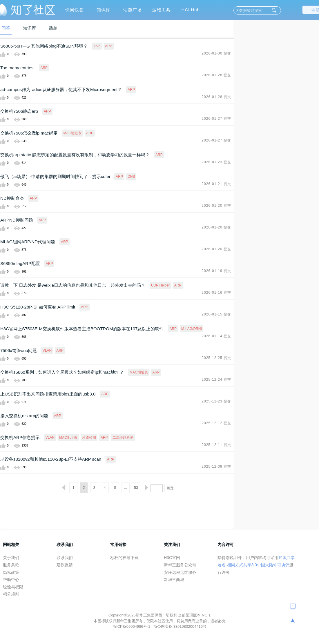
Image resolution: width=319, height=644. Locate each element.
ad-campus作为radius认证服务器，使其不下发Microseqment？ (61, 89)
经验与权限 (13, 587)
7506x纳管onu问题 (19, 350)
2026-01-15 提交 (216, 314)
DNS (131, 177)
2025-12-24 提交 (216, 380)
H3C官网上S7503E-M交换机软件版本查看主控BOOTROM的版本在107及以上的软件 (82, 329)
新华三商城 (174, 580)
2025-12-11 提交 (216, 445)
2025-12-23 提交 (216, 401)
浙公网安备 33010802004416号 (180, 626)
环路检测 (89, 438)
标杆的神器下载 (124, 558)
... (126, 488)
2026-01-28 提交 (216, 75)
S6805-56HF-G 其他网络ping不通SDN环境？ (44, 46)
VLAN (47, 351)
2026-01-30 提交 (216, 53)
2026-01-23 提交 (216, 162)
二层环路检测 (123, 438)
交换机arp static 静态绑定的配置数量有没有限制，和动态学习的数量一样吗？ (75, 155)
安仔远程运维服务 (180, 572)
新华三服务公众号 (180, 565)
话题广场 (133, 10)
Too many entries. (17, 68)
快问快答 (75, 10)
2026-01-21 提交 (216, 184)
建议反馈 (65, 565)
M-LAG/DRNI (192, 329)
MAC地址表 (73, 133)
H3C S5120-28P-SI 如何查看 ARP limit (38, 307)
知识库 (104, 10)
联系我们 (65, 558)
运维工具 (162, 10)
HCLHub (191, 10)
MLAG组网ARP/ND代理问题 (28, 242)
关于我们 (11, 558)
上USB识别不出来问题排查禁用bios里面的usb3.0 (48, 394)
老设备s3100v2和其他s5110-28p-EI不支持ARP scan (51, 459)
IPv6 (97, 46)
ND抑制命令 (12, 198)
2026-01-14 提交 (216, 336)
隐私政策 (11, 572)
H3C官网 (172, 558)
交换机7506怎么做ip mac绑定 (29, 133)
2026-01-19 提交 (216, 271)
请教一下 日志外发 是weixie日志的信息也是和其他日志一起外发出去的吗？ (73, 285)
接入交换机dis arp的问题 (24, 416)
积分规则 (11, 594)
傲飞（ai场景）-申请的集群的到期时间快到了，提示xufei (55, 176)
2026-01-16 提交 (216, 293)
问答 (6, 28)
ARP (109, 46)
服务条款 (11, 565)
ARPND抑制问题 (17, 220)
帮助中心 (11, 580)
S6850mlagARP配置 (20, 263)
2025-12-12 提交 (216, 423)
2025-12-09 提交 (216, 467)
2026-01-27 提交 (216, 119)
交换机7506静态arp (19, 111)
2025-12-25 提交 (216, 358)
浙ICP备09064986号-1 (132, 626)
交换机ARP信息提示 (20, 437)
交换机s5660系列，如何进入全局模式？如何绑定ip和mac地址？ (62, 372)
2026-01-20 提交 (216, 206)
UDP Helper (160, 285)
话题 (53, 28)
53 (136, 488)
